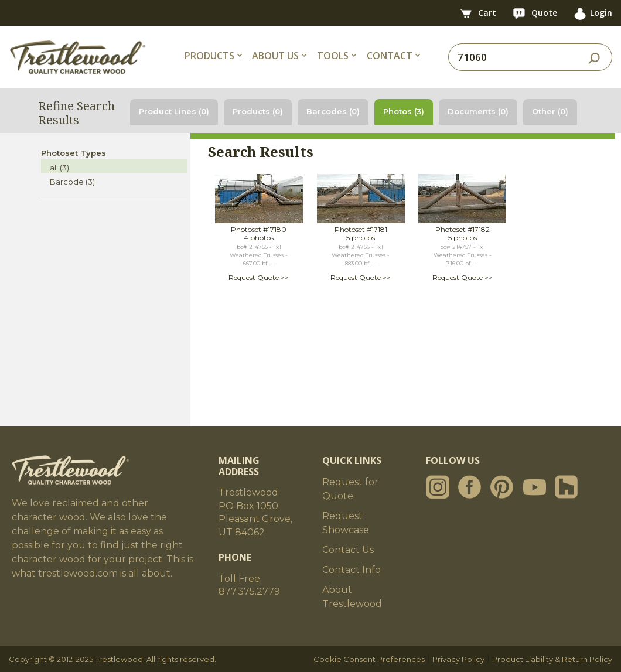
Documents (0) (478, 111)
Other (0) (550, 111)
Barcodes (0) (333, 111)
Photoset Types (74, 153)
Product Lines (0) (174, 111)
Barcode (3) (72, 182)
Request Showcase (346, 523)
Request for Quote (350, 489)
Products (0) (258, 111)
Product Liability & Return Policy (552, 659)
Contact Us (348, 550)
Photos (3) (404, 111)
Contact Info (352, 570)
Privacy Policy (458, 659)
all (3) (59, 168)
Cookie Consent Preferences (369, 659)
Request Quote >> (259, 277)
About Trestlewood (352, 597)
